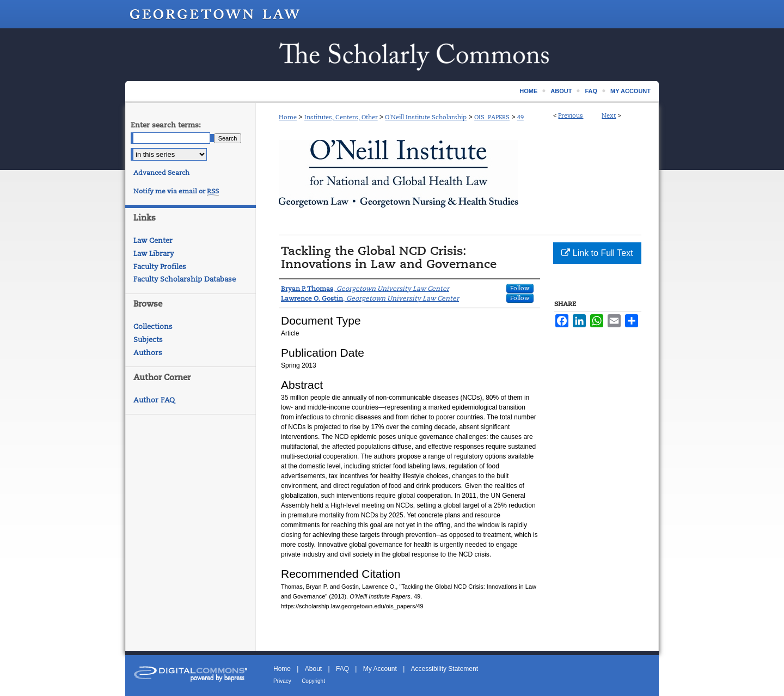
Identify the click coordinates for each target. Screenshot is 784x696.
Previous (571, 115)
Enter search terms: (166, 125)
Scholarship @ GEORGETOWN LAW (392, 55)
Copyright (313, 681)
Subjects (148, 340)
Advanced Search (161, 173)
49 (520, 117)
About (313, 669)
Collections (153, 326)
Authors (148, 353)
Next (609, 115)
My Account (380, 669)
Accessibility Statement (445, 669)
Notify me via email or (176, 191)
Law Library (154, 254)
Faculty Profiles (160, 267)
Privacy (282, 681)
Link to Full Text (597, 253)
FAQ (342, 669)
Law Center (153, 240)
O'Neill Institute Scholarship (426, 117)
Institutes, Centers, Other (341, 117)
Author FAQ (154, 400)
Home (288, 117)
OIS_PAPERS (492, 117)
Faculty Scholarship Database (185, 279)
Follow (520, 288)
